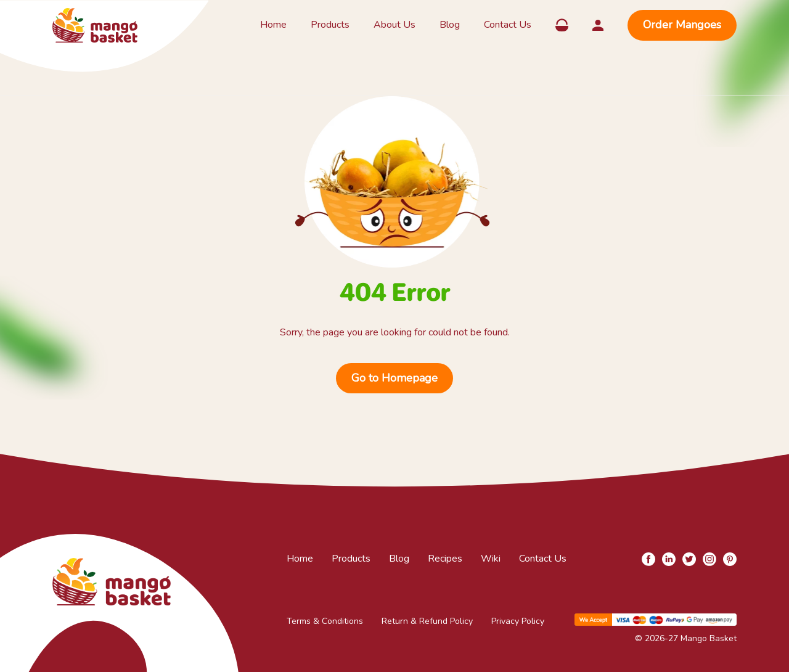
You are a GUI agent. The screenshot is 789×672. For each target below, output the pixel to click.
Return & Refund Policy (427, 621)
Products (330, 25)
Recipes (445, 559)
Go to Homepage (394, 378)
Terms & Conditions (325, 621)
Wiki (491, 559)
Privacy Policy (518, 621)
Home (273, 25)
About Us (394, 25)
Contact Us (508, 25)
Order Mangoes (682, 25)
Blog (450, 25)
